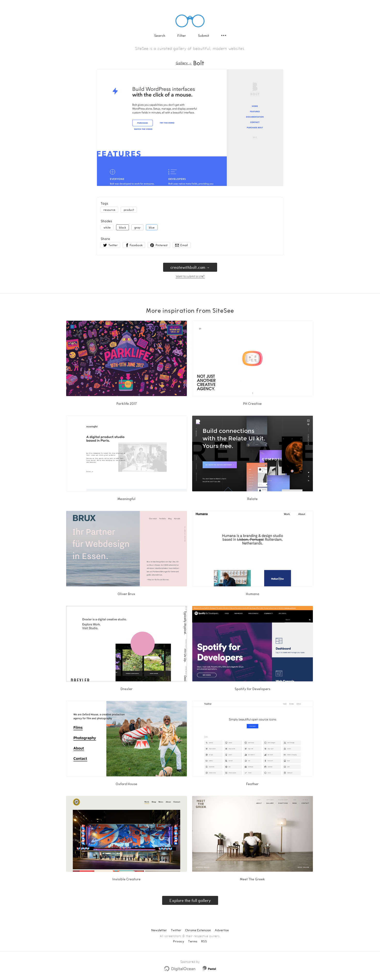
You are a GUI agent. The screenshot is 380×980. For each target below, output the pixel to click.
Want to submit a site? (190, 276)
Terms (193, 941)
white (107, 227)
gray (137, 227)
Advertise (222, 930)
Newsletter (159, 930)
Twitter (176, 930)
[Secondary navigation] (224, 35)
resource (109, 210)
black (123, 227)
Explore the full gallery (190, 900)
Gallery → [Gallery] (184, 63)
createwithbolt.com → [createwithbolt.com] (190, 267)
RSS (204, 941)
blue (152, 227)
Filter (182, 36)
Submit (204, 36)
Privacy (179, 941)
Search (160, 36)
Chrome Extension (198, 930)
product (129, 210)
